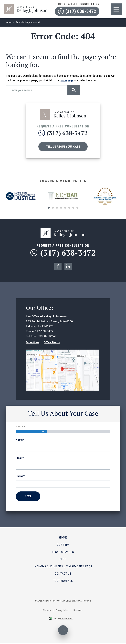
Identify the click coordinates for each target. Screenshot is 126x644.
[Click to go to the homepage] (63, 111)
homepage (67, 80)
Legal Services (63, 553)
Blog (63, 560)
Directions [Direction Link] (33, 343)
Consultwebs (66, 619)
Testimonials (63, 581)
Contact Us (63, 574)
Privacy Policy (62, 611)
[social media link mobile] (58, 267)
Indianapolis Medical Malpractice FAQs (63, 567)
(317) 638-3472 (63, 253)
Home (9, 22)
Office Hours (52, 343)
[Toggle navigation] (116, 9)
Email (20, 459)
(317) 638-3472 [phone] (63, 133)
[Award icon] (21, 194)
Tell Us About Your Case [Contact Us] (63, 147)
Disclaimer (78, 611)
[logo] (26, 6)
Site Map (47, 611)
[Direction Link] (63, 353)
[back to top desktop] (63, 631)
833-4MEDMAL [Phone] (47, 337)
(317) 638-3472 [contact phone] (77, 11)
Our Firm (63, 545)
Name (20, 440)
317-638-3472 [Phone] (44, 332)
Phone (20, 477)
